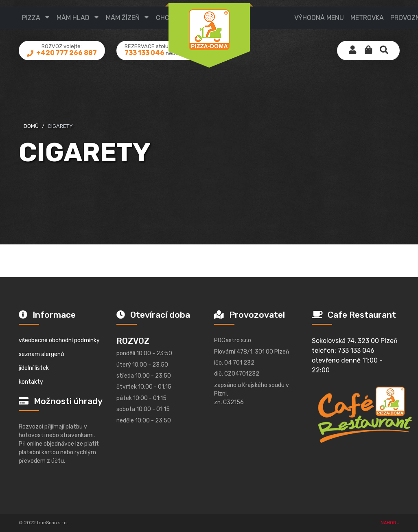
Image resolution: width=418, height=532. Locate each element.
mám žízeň (123, 18)
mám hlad (73, 18)
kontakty (31, 382)
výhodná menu (319, 18)
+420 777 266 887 (66, 59)
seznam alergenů (41, 354)
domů (31, 126)
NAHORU (390, 523)
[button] (368, 57)
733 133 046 (144, 59)
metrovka (367, 18)
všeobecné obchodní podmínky (59, 340)
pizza (31, 18)
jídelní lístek (34, 368)
